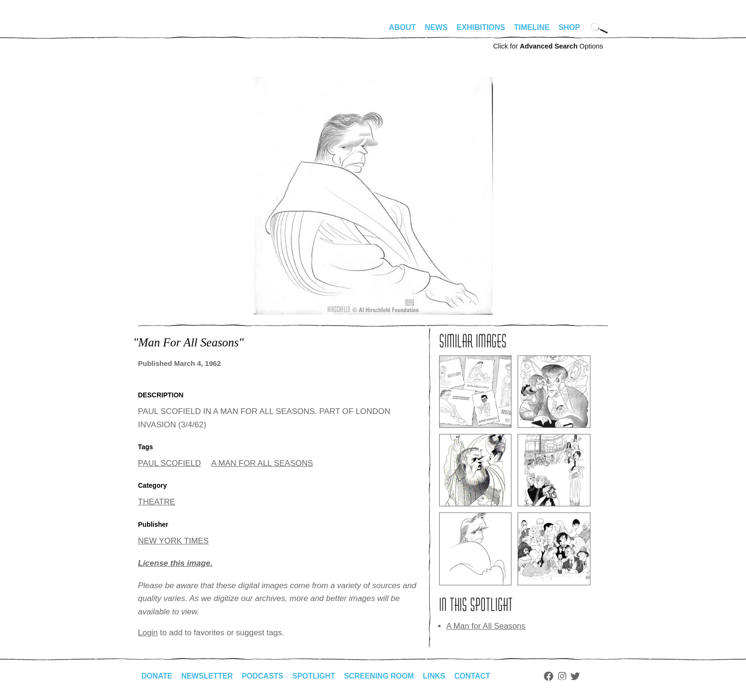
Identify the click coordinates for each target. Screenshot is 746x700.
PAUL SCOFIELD (169, 463)
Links (438, 676)
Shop (569, 27)
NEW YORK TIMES (173, 541)
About (402, 27)
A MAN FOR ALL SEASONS (262, 463)
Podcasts (264, 676)
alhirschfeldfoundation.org (167, 31)
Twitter (580, 676)
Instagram (567, 676)
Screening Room (382, 676)
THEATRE (157, 502)
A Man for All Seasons (486, 626)
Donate (157, 676)
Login (148, 633)
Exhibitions (481, 27)
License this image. (175, 563)
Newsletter (208, 676)
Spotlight (316, 676)
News (436, 27)
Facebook (553, 676)
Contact (477, 676)
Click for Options (548, 46)
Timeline (532, 27)
